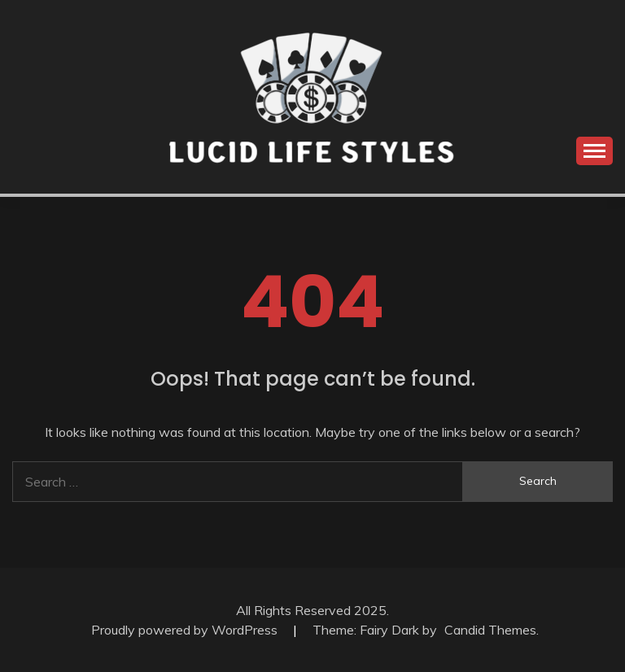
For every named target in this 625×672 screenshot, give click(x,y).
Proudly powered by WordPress (186, 630)
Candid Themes (490, 630)
